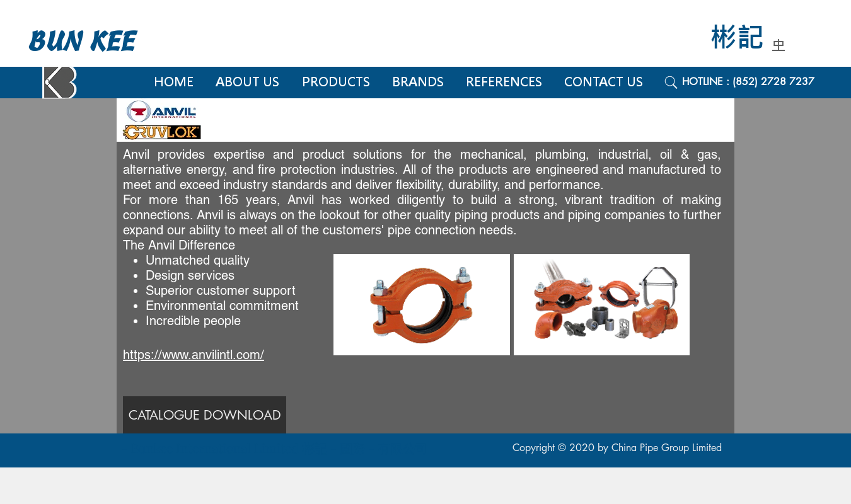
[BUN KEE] (95, 42)
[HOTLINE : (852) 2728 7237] (762, 82)
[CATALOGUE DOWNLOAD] (205, 415)
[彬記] (746, 38)
